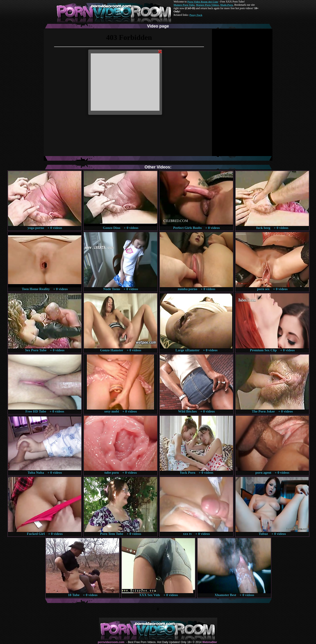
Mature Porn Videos (207, 5)
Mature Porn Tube (184, 5)
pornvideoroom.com (111, 642)
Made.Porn (227, 5)
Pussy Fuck (196, 15)
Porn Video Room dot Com (203, 2)
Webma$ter (210, 642)
